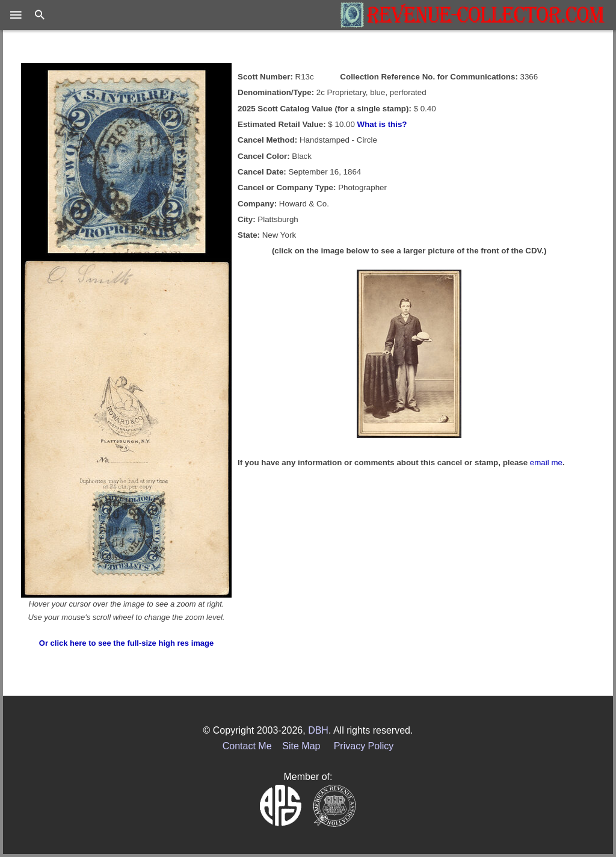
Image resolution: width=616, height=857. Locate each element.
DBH (318, 730)
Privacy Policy (364, 746)
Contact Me (247, 746)
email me (546, 463)
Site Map (301, 746)
